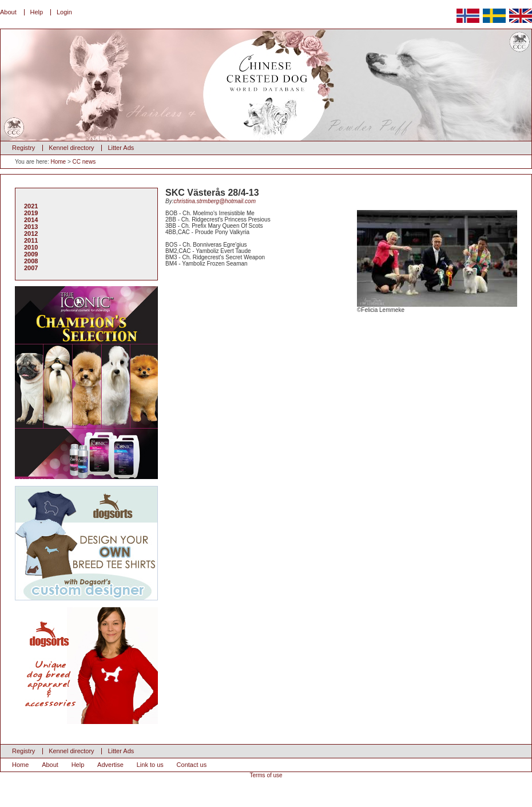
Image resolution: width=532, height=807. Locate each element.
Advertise (110, 765)
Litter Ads (121, 148)
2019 (31, 213)
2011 (31, 240)
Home (58, 162)
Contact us (192, 765)
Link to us (150, 765)
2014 (31, 220)
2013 (31, 227)
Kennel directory (72, 148)
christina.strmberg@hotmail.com (215, 201)
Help (37, 12)
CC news (84, 162)
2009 (31, 254)
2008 (31, 261)
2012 (31, 234)
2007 (31, 268)
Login (64, 12)
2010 (31, 247)
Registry (23, 148)
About (8, 12)
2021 (31, 206)
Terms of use (266, 775)
